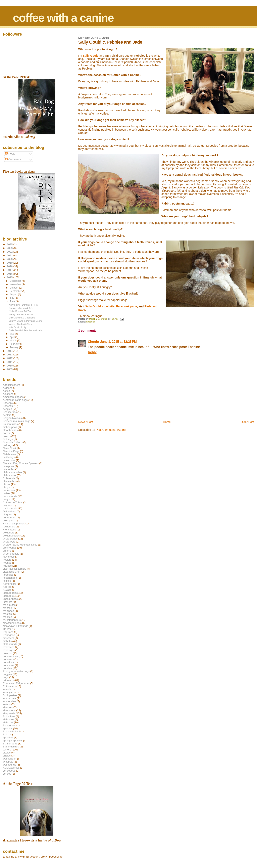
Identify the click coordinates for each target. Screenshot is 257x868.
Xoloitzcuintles (11, 768)
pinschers (8, 638)
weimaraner (10, 759)
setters (7, 704)
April (12, 337)
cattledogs (9, 457)
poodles (7, 668)
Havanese (9, 557)
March (13, 341)
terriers (7, 750)
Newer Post (86, 422)
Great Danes (10, 539)
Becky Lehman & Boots (21, 314)
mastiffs (7, 614)
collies (6, 493)
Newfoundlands (12, 623)
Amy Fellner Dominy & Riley (23, 305)
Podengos (9, 650)
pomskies (8, 662)
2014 (10, 351)
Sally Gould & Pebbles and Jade (26, 330)
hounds (7, 563)
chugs (6, 487)
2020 (10, 259)
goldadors (9, 533)
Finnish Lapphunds (14, 524)
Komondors (9, 584)
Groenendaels (11, 554)
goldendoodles (11, 536)
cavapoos (8, 466)
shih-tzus (8, 722)
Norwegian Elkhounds (15, 626)
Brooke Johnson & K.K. (21, 308)
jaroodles (8, 575)
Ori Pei (7, 629)
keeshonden (10, 578)
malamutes (9, 605)
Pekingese (9, 635)
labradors (8, 596)
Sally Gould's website (100, 306)
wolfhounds (9, 765)
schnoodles (9, 701)
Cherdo (93, 342)
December (16, 281)
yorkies (7, 774)
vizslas (7, 756)
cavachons (9, 460)
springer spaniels (13, 741)
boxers (7, 436)
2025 (10, 244)
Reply (92, 352)
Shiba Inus (9, 716)
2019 (10, 263)
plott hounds (10, 644)
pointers (7, 653)
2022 (10, 252)
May (12, 334)
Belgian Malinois (12, 418)
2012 (10, 358)
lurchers (7, 602)
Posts (10, 154)
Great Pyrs (9, 542)
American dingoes (13, 397)
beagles (7, 409)
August (14, 295)
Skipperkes (9, 725)
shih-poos (8, 719)
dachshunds (10, 508)
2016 (10, 274)
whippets (8, 762)
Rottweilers (9, 686)
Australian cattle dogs (15, 400)
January (14, 347)
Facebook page (126, 306)
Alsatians (8, 394)
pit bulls (7, 641)
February (15, 344)
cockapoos (9, 490)
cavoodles (9, 469)
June (13, 301)
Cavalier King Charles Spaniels (21, 463)
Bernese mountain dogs (16, 421)
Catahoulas (9, 454)
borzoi (6, 433)
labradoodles (10, 593)
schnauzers (9, 698)
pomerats (8, 659)
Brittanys (8, 439)
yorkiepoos (9, 771)
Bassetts (8, 406)
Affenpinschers (11, 385)
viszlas (7, 753)
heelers (7, 560)
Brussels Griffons (13, 442)
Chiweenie (9, 478)
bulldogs (8, 445)
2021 (10, 255)
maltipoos (8, 611)
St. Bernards (10, 744)
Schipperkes (10, 695)
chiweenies (9, 481)
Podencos (9, 647)
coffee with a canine (63, 18)
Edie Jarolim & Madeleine (22, 318)
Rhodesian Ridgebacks (16, 683)
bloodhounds (10, 430)
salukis (7, 689)
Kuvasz (7, 590)
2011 (10, 362)
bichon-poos (10, 427)
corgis (6, 499)
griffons (7, 551)
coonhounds (10, 496)
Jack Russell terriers (14, 569)
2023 (10, 248)
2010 (10, 366)
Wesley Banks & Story (20, 324)
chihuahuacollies (12, 472)
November (16, 284)
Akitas (6, 391)
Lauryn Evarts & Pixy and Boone (26, 321)
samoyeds (9, 692)
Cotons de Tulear (13, 502)
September (16, 291)
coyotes (7, 505)
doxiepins (8, 520)
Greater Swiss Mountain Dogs (20, 545)
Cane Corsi (9, 448)
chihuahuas (9, 475)
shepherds (9, 713)
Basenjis (8, 403)
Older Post (247, 422)
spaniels (8, 728)
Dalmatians (9, 511)
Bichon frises (10, 424)
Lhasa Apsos (10, 599)
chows (7, 484)
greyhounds (10, 548)
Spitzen (7, 734)
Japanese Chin (11, 572)
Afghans (8, 388)
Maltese (7, 608)
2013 (10, 355)
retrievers (8, 680)
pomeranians (10, 656)
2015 (10, 277)
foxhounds (9, 527)
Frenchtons (9, 530)
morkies (7, 617)
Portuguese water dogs (16, 671)
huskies (7, 566)
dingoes (7, 514)
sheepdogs (9, 710)
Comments (13, 159)
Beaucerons (10, 412)
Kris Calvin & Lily (18, 327)
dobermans (9, 517)
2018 (10, 266)
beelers (7, 415)
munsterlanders (12, 620)
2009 (10, 369)
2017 (10, 270)
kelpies (7, 581)
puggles (7, 674)
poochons (8, 665)
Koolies (7, 587)
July (12, 298)
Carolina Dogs (11, 451)
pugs (6, 677)
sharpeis (8, 707)
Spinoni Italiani (11, 731)
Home (167, 422)
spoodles (91, 322)
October (14, 288)
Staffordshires (11, 747)
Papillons (8, 632)
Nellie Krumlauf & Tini (20, 311)
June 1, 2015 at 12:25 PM (118, 342)
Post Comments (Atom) (111, 430)
